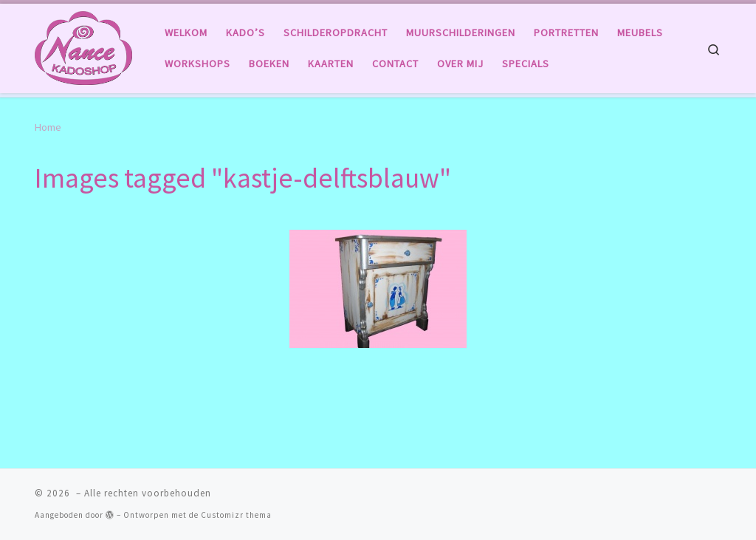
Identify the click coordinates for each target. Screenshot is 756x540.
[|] (83, 45)
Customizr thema (236, 515)
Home (48, 127)
